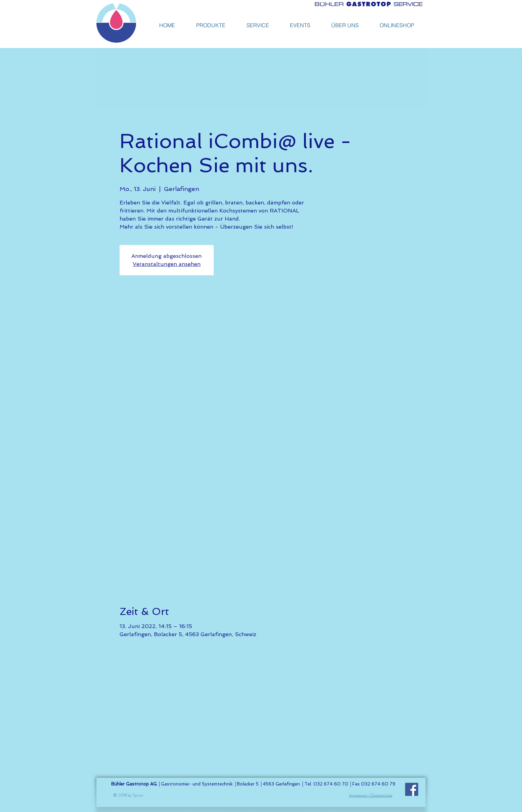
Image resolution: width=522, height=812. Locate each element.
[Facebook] (412, 789)
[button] (397, 25)
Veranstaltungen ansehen (167, 264)
